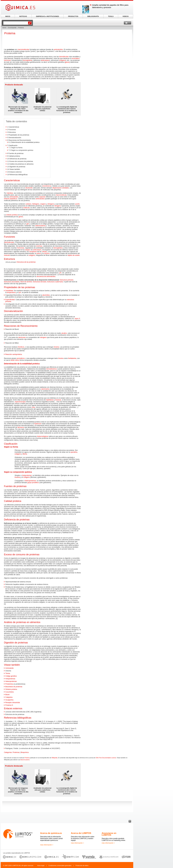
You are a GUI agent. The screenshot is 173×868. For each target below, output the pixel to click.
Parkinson (38, 424)
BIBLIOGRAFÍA (93, 16)
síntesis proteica (12, 215)
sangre (27, 250)
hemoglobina (27, 60)
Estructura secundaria (12, 282)
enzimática (76, 58)
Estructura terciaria (40, 282)
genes (67, 62)
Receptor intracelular (13, 703)
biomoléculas (64, 57)
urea (33, 407)
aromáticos (21, 358)
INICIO (8, 16)
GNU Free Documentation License (106, 758)
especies (42, 197)
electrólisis (46, 295)
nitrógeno (51, 204)
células (44, 252)
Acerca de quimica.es (51, 833)
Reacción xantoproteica (14, 354)
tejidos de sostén (74, 255)
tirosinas (58, 400)
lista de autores (25, 760)
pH (60, 273)
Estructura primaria (66, 280)
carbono (28, 204)
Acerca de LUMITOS (81, 833)
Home (4, 28)
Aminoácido (9, 668)
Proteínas (16, 752)
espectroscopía (20, 402)
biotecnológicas (43, 436)
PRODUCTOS (73, 16)
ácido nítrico (15, 360)
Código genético (11, 676)
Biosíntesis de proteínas (14, 687)
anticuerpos (45, 60)
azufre (77, 204)
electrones (22, 337)
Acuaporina (9, 700)
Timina (8, 673)
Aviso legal (41, 865)
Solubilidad (9, 291)
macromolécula (61, 195)
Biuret (7, 695)
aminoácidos (58, 49)
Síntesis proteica (11, 689)
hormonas (21, 248)
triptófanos (50, 400)
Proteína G (9, 705)
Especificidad (10, 300)
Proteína (27, 758)
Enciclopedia (12, 28)
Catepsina (9, 697)
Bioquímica (25, 752)
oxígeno (43, 204)
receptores (33, 252)
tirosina (57, 347)
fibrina (25, 454)
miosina (47, 253)
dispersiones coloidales (61, 188)
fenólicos (21, 347)
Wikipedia (55, 758)
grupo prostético (33, 483)
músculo (7, 255)
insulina (17, 477)
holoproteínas (27, 475)
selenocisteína (40, 226)
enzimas (39, 246)
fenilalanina (72, 358)
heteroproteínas (30, 481)
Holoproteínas (10, 679)
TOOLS (111, 16)
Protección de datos (82, 865)
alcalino (64, 333)
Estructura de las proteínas (26, 262)
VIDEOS (125, 16)
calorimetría (45, 389)
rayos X (77, 319)
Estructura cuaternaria (55, 282)
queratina (74, 452)
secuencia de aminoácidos (46, 276)
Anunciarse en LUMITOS (109, 834)
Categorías (8, 752)
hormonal (7, 60)
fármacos (21, 427)
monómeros (47, 186)
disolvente (29, 188)
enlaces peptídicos (11, 199)
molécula (26, 208)
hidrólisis (10, 193)
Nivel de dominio (26, 282)
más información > (47, 845)
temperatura (11, 292)
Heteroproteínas (11, 681)
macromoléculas (23, 49)
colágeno (62, 60)
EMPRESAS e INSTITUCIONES (48, 16)
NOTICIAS (23, 16)
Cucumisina (9, 692)
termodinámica (52, 369)
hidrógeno (36, 204)
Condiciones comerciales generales (60, 865)
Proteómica (9, 684)
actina (39, 253)
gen (28, 224)
